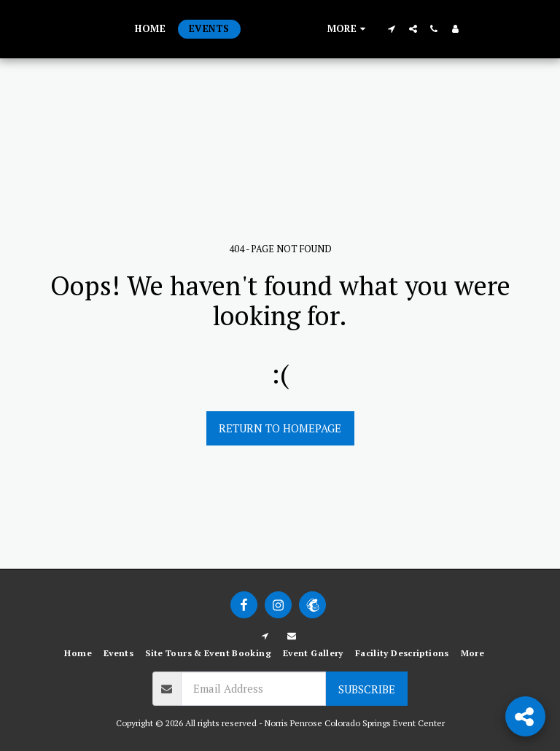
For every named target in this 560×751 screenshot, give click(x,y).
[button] (450, 29)
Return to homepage (280, 428)
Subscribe (367, 689)
